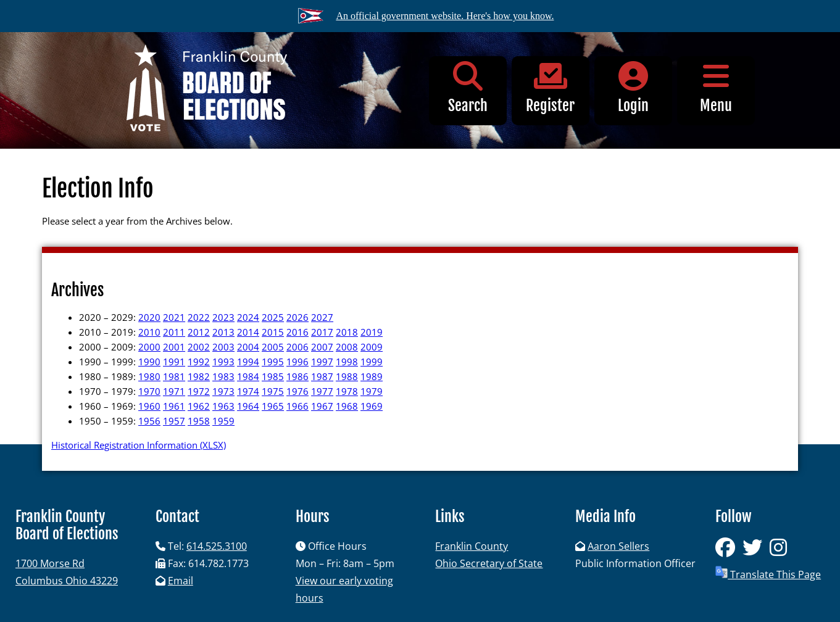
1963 (223, 406)
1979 (372, 391)
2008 (347, 347)
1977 (322, 391)
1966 (297, 406)
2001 (174, 347)
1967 (322, 406)
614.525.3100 (217, 546)
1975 (273, 391)
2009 (372, 347)
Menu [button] (716, 88)
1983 (223, 376)
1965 (273, 406)
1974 (248, 391)
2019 (372, 332)
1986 (297, 376)
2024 (248, 317)
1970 (149, 391)
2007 (322, 347)
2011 (174, 332)
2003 (223, 347)
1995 (273, 362)
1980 (149, 376)
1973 (223, 391)
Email (181, 581)
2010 (149, 332)
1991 (174, 362)
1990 (149, 362)
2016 (297, 332)
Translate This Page (768, 574)
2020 (149, 317)
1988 (347, 376)
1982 (199, 376)
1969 (372, 406)
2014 (248, 332)
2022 (199, 317)
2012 (199, 332)
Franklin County (472, 546)
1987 (322, 376)
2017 (322, 332)
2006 (297, 347)
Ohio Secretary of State (489, 563)
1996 (297, 362)
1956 (149, 421)
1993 (223, 362)
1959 (223, 421)
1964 (248, 406)
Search (468, 88)
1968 (347, 406)
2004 (248, 347)
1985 (273, 376)
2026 (297, 317)
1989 (372, 376)
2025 (273, 317)
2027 (322, 317)
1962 (199, 406)
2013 (223, 332)
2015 (273, 332)
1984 (248, 376)
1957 (174, 421)
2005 (273, 347)
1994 (248, 362)
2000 (149, 347)
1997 (322, 362)
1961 (174, 406)
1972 (199, 391)
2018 (347, 332)
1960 (149, 406)
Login (633, 88)
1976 (297, 391)
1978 (347, 391)
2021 (174, 317)
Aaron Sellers (618, 546)
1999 (372, 362)
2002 (199, 347)
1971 (174, 391)
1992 (199, 362)
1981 (174, 376)
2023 (223, 317)
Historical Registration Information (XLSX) (139, 445)
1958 (199, 421)
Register (551, 88)
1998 (347, 362)
